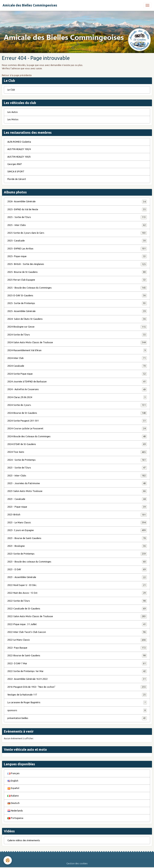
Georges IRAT (15, 164)
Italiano (13, 796)
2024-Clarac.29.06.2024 (77, 397)
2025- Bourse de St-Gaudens (77, 272)
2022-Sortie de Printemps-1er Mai (77, 671)
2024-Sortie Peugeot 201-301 (77, 421)
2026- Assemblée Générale (77, 202)
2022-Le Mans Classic (77, 640)
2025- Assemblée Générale (77, 311)
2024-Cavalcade (77, 366)
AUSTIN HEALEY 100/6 (19, 157)
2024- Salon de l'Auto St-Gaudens (77, 319)
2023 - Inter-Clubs (77, 476)
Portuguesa (15, 818)
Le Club (11, 90)
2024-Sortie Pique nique (77, 374)
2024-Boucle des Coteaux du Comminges (77, 436)
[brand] (30, 5)
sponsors (77, 710)
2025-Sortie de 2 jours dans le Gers (77, 233)
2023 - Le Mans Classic (77, 523)
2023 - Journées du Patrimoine (77, 483)
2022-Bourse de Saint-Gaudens (77, 656)
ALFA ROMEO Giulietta (19, 142)
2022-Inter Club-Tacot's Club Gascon (77, 632)
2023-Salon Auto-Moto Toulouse (77, 491)
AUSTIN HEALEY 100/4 (19, 149)
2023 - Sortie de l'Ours (77, 468)
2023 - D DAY (77, 569)
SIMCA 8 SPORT (16, 172)
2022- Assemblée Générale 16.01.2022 (77, 679)
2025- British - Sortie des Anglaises (77, 264)
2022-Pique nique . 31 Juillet (77, 624)
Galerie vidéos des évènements (24, 840)
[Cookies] (8, 860)
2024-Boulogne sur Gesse (77, 327)
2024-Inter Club (77, 358)
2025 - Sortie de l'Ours (77, 217)
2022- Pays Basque (77, 648)
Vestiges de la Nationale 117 (77, 695)
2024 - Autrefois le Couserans (77, 389)
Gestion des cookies (77, 863)
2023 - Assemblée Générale (77, 577)
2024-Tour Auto (77, 452)
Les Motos (13, 119)
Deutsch (13, 803)
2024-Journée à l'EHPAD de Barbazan (77, 382)
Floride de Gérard (17, 179)
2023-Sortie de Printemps (77, 554)
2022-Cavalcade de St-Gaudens (77, 609)
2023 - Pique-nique (77, 507)
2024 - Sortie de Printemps (77, 460)
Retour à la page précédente (17, 75)
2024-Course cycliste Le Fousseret (77, 429)
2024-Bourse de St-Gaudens (77, 413)
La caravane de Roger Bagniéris (77, 702)
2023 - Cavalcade (77, 499)
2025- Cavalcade (77, 241)
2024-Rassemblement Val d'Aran (77, 350)
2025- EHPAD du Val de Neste (77, 209)
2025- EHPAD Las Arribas (77, 249)
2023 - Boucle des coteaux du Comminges (77, 562)
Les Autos (13, 112)
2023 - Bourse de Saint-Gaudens (77, 538)
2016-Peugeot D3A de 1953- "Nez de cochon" (77, 687)
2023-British (77, 515)
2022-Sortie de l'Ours (77, 601)
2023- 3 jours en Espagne (77, 530)
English (13, 781)
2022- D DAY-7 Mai (77, 664)
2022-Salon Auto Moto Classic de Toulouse (77, 616)
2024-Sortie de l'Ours (77, 335)
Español (13, 788)
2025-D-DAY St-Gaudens (77, 296)
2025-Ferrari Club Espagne (77, 280)
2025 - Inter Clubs (77, 225)
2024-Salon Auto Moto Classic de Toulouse (77, 342)
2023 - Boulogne (77, 546)
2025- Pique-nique (77, 256)
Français (13, 773)
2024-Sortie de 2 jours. (77, 405)
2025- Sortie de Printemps (77, 303)
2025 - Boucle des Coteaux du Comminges (77, 288)
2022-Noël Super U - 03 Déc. (77, 585)
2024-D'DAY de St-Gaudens (77, 444)
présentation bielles (77, 718)
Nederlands (15, 811)
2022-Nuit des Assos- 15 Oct (77, 593)
